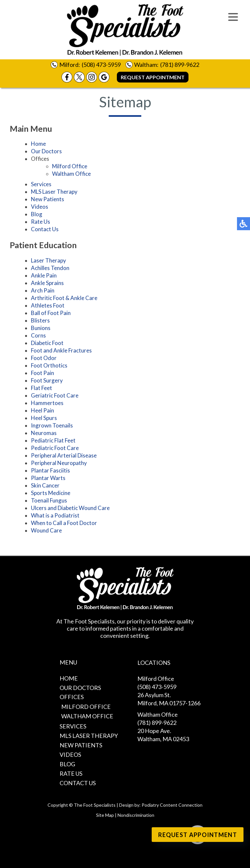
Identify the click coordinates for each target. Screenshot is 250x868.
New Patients (48, 200)
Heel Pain (42, 411)
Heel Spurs (44, 419)
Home (38, 145)
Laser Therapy (49, 261)
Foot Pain (42, 374)
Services (41, 185)
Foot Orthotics (49, 366)
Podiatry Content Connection (172, 805)
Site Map (105, 815)
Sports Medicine (51, 494)
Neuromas (44, 434)
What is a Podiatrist (55, 516)
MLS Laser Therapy (54, 193)
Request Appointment (153, 77)
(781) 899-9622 (180, 65)
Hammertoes (47, 404)
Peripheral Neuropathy (59, 464)
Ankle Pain (44, 276)
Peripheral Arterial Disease (64, 456)
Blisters (40, 321)
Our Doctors (46, 152)
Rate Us (41, 223)
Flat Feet (42, 389)
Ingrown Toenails (52, 426)
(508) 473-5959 (101, 65)
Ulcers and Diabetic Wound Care (70, 509)
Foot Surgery (47, 381)
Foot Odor (44, 359)
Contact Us (45, 230)
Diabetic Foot (47, 344)
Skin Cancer (45, 486)
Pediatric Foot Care (55, 449)
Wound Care (46, 531)
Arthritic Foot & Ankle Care (64, 299)
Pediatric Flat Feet (53, 441)
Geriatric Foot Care (55, 396)
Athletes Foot (48, 306)
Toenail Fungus (49, 501)
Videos (40, 208)
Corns (38, 336)
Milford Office (70, 167)
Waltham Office (71, 175)
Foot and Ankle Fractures (61, 351)
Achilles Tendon (50, 269)
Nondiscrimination (136, 815)
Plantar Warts (48, 479)
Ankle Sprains (47, 284)
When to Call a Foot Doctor (64, 524)
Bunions (41, 329)
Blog (37, 215)
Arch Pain (43, 291)
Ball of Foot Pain (51, 314)
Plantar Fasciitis (50, 471)
